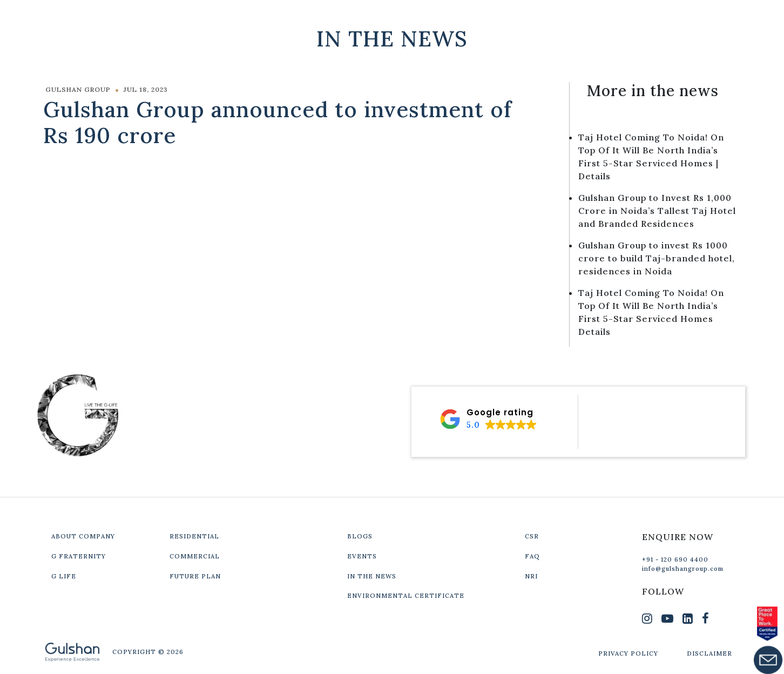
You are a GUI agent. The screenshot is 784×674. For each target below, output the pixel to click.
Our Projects (566, 17)
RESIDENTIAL (194, 536)
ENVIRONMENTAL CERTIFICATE (406, 596)
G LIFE (64, 576)
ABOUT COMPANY (83, 536)
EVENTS (362, 556)
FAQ (532, 556)
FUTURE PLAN (195, 576)
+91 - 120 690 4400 (675, 560)
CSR (532, 536)
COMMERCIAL (195, 556)
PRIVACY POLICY (628, 653)
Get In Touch (668, 17)
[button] (488, 419)
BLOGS (360, 536)
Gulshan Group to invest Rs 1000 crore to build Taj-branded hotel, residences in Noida (657, 258)
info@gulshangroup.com (683, 569)
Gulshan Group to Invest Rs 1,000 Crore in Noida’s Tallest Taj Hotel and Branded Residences (657, 211)
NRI (531, 576)
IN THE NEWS (372, 576)
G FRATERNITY (79, 556)
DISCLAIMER (709, 653)
